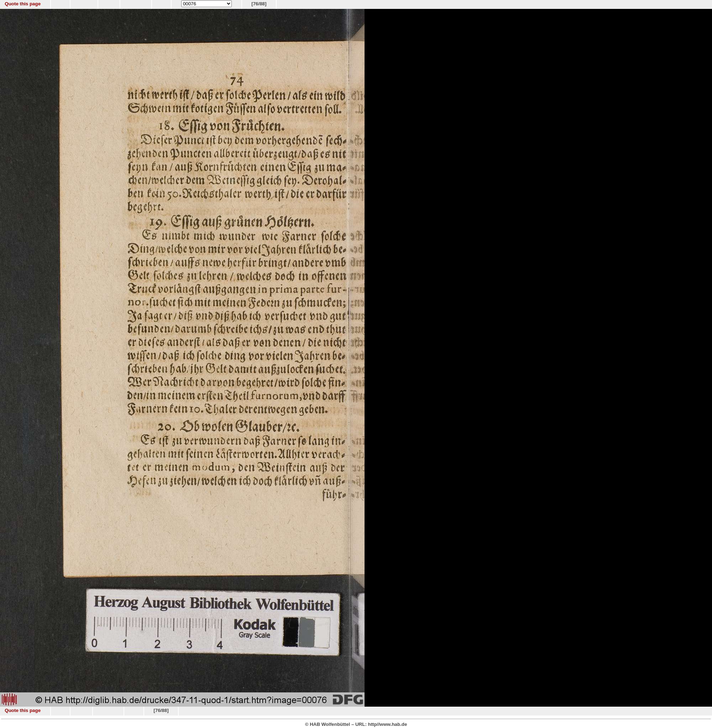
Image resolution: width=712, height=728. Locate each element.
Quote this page (23, 4)
